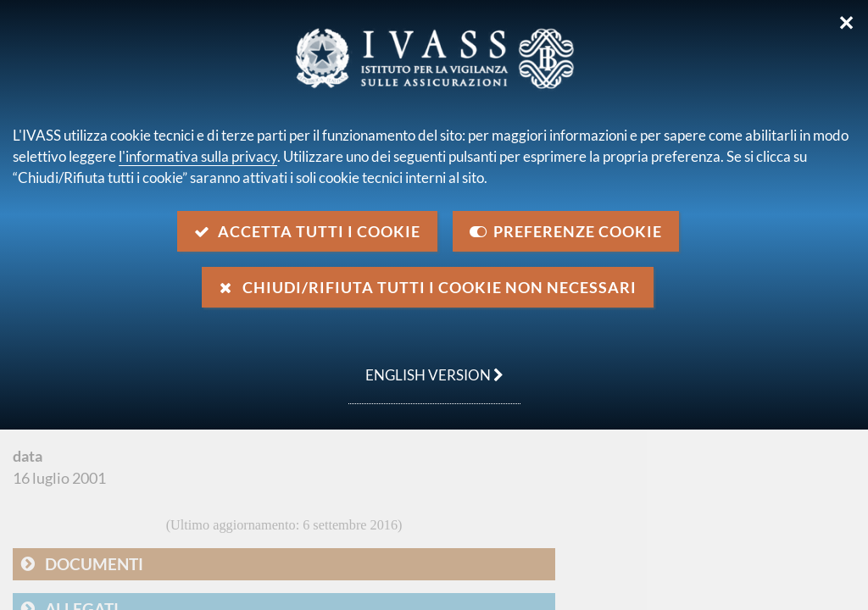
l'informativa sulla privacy (198, 156)
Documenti (94, 564)
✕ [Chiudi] (846, 23)
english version (426, 366)
